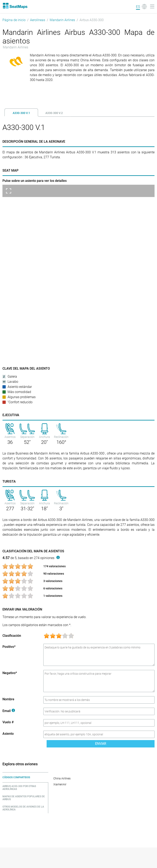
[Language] (141, 7)
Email (9, 711)
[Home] (15, 6)
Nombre (8, 699)
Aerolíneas (38, 20)
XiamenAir (60, 784)
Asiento (8, 734)
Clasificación (12, 636)
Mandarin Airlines (62, 20)
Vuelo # (8, 722)
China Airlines (62, 778)
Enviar (101, 744)
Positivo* (9, 647)
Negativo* (10, 673)
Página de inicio (14, 20)
